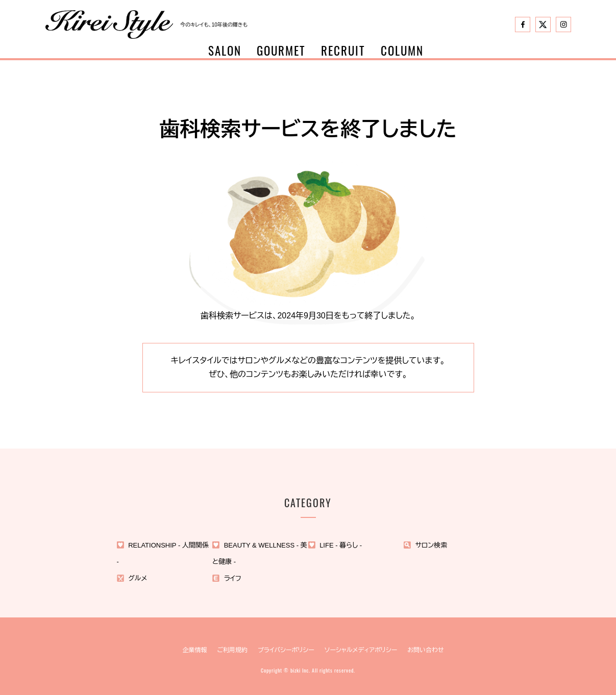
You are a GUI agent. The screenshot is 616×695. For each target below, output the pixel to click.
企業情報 (194, 650)
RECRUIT (343, 51)
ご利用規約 (232, 650)
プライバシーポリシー (286, 650)
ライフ (233, 578)
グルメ (138, 578)
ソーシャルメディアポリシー (361, 650)
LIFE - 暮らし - (341, 545)
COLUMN (402, 51)
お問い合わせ (425, 650)
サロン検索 (432, 545)
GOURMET (281, 51)
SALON (225, 51)
